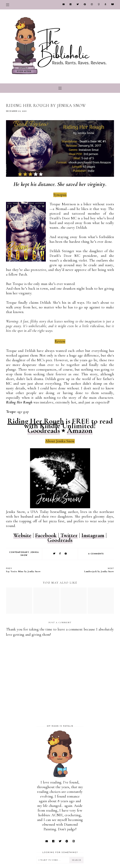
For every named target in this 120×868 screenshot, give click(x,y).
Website (22, 535)
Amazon (80, 430)
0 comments (96, 554)
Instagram (93, 535)
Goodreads (44, 430)
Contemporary (19, 552)
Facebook (46, 535)
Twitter (69, 535)
